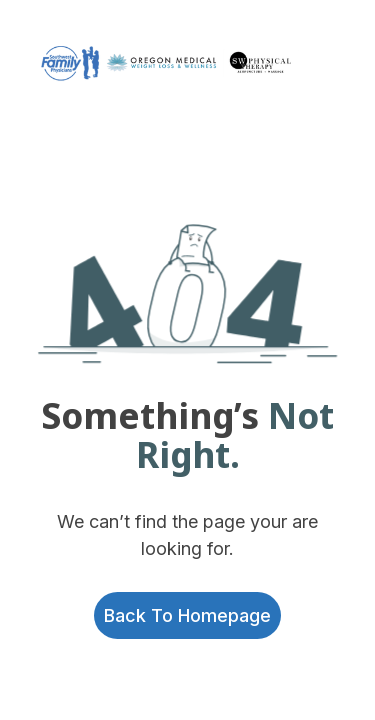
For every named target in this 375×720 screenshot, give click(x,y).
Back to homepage (187, 615)
